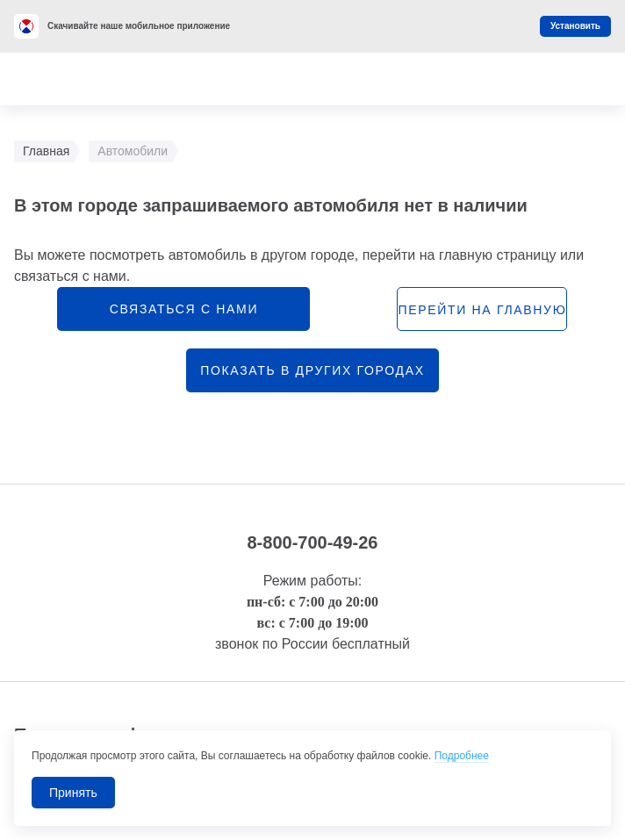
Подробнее (462, 756)
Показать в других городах (312, 370)
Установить (575, 26)
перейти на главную (482, 310)
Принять (73, 793)
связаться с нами (184, 309)
